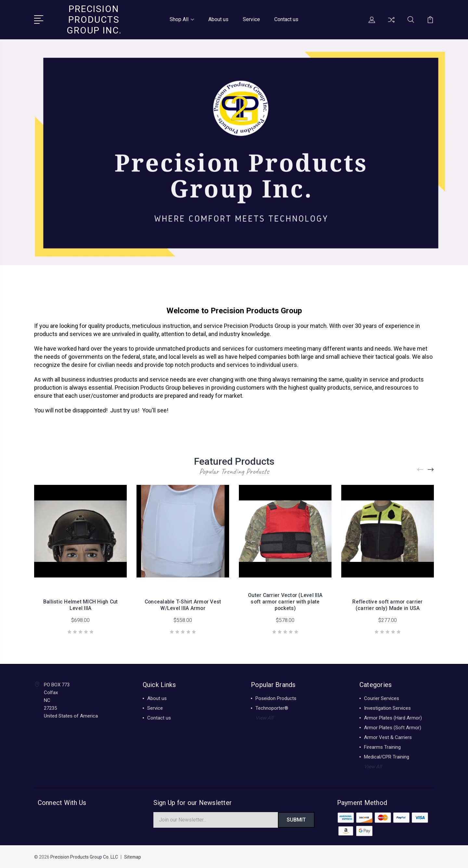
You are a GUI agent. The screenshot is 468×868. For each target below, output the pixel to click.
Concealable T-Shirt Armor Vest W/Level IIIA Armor (183, 604)
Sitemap (133, 857)
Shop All (182, 19)
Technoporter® (272, 707)
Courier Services (382, 698)
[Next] (431, 469)
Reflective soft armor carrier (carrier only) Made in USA (387, 604)
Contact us (286, 19)
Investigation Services (387, 707)
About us (218, 19)
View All (264, 717)
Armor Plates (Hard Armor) (393, 717)
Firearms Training (382, 746)
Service (251, 19)
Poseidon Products (276, 698)
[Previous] (421, 469)
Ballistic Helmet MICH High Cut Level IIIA (80, 604)
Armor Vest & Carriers (388, 737)
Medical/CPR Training (387, 756)
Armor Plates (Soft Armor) (393, 727)
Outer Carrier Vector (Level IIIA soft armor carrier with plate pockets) (285, 601)
